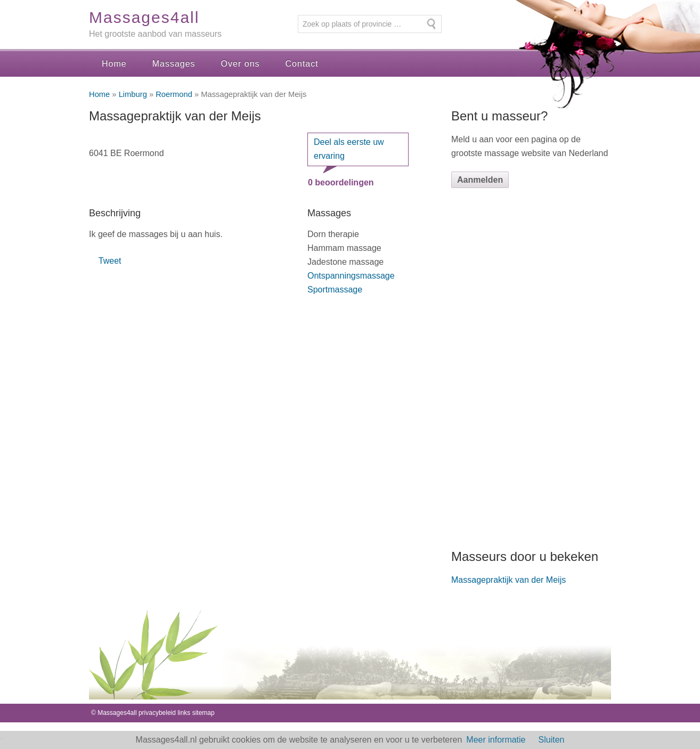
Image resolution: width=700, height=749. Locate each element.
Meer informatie (496, 740)
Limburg (133, 94)
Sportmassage (335, 290)
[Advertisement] (531, 368)
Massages (174, 64)
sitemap (204, 713)
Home (114, 64)
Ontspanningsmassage (351, 276)
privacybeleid (157, 713)
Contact (302, 64)
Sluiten (552, 740)
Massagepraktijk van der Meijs (508, 580)
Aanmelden (480, 180)
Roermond (174, 94)
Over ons (241, 64)
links (184, 713)
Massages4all (144, 17)
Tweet (110, 261)
